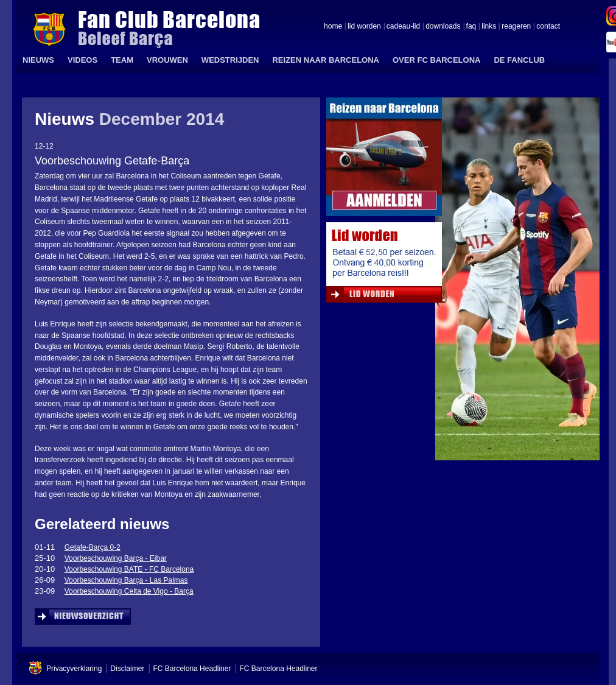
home (333, 27)
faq (471, 27)
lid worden (364, 27)
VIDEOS (82, 60)
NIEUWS (38, 60)
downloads (443, 27)
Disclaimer (127, 669)
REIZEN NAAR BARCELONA (326, 60)
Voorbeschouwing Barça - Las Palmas (126, 580)
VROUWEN (167, 60)
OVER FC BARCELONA (436, 60)
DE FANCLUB (519, 60)
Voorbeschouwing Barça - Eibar (116, 558)
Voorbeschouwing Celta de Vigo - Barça (129, 591)
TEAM (122, 60)
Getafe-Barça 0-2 (93, 547)
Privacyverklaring (74, 669)
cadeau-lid (403, 27)
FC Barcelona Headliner (192, 669)
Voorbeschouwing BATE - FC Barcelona (129, 569)
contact (548, 27)
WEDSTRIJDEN (230, 60)
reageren (516, 27)
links (489, 27)
